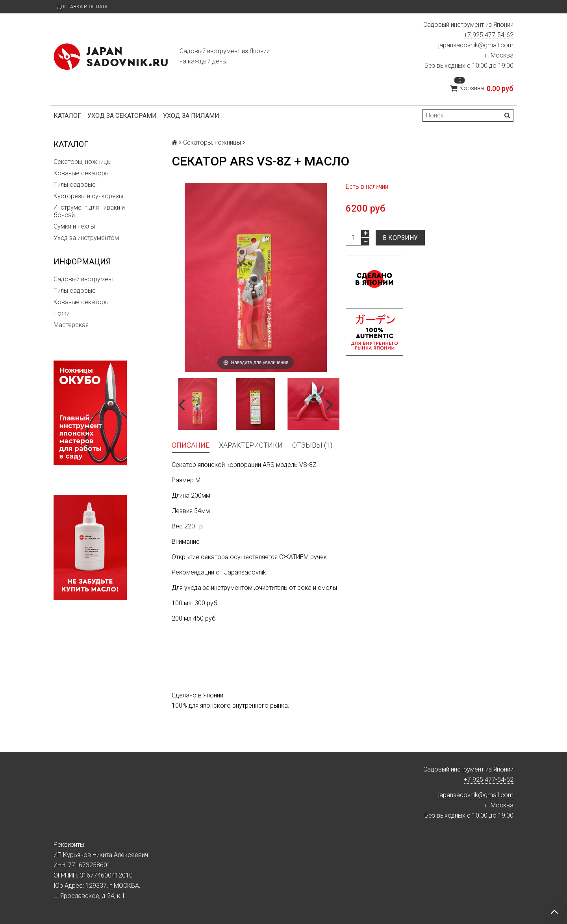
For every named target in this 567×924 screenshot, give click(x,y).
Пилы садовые (75, 185)
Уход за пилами (191, 116)
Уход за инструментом (86, 238)
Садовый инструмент (84, 279)
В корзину (400, 238)
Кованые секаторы (82, 173)
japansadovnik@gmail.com (476, 45)
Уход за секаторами (122, 116)
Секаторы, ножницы (82, 162)
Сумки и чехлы (74, 226)
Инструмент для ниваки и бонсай (89, 211)
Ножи (62, 313)
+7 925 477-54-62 (489, 35)
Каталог (67, 116)
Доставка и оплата (82, 7)
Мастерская (71, 325)
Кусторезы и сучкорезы (88, 196)
